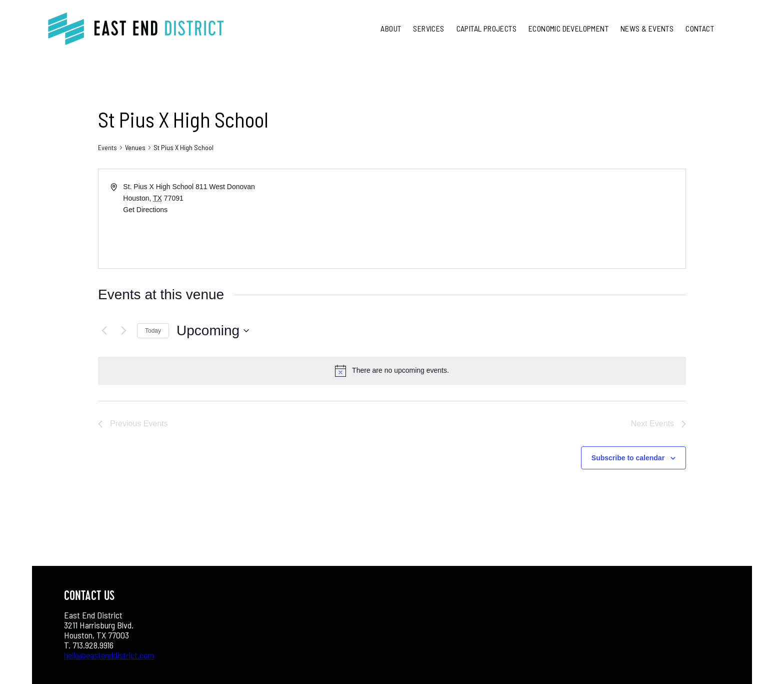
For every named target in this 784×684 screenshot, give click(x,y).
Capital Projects (486, 28)
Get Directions (145, 210)
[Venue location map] (538, 219)
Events (107, 147)
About (391, 28)
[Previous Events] (104, 331)
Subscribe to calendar (628, 458)
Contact (700, 28)
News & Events (647, 28)
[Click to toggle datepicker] (213, 331)
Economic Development (568, 28)
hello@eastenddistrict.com (109, 655)
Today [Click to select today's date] (153, 331)
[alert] (400, 371)
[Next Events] (123, 331)
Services (428, 28)
